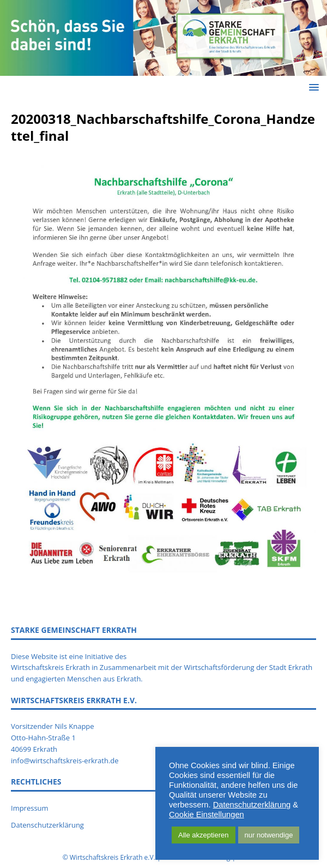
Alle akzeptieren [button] (204, 835)
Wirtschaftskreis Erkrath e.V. (113, 857)
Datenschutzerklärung (252, 805)
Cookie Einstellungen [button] (207, 815)
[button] (312, 87)
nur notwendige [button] (269, 835)
